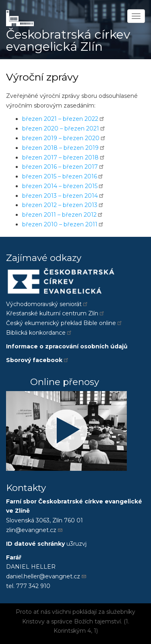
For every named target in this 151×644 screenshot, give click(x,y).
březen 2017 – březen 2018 (64, 157)
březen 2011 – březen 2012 (63, 215)
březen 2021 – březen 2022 (64, 119)
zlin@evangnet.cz (35, 530)
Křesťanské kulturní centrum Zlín (56, 313)
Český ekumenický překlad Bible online (64, 323)
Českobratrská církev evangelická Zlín (68, 40)
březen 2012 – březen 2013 (63, 205)
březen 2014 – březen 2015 (63, 186)
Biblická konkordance (39, 333)
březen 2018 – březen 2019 (64, 148)
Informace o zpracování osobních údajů (67, 346)
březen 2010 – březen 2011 (63, 224)
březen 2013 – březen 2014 (63, 196)
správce (62, 621)
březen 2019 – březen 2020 (64, 138)
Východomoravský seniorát (47, 304)
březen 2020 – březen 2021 (64, 128)
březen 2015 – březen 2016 (63, 176)
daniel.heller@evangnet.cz (47, 576)
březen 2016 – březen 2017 (63, 167)
